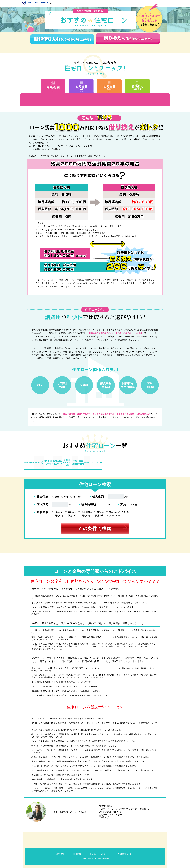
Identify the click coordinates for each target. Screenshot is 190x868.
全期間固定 (85, 512)
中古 (65, 497)
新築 (56, 497)
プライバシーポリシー (99, 854)
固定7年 (124, 512)
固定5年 (111, 512)
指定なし (57, 512)
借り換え (76, 497)
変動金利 (71, 512)
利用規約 (77, 854)
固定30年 (98, 516)
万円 (118, 497)
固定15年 (71, 516)
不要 (133, 505)
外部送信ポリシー (126, 854)
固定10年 (57, 516)
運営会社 (60, 854)
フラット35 (113, 516)
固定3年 (99, 512)
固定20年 (85, 516)
